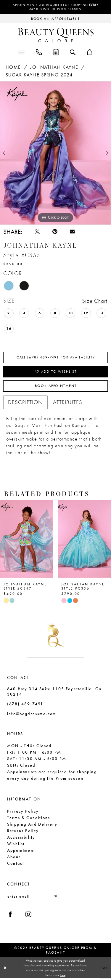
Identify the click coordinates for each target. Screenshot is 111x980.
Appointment (21, 851)
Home (13, 67)
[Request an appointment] (55, 19)
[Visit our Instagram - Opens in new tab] (29, 916)
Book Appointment (56, 387)
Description (25, 403)
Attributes (68, 403)
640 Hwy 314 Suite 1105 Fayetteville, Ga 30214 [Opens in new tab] (54, 693)
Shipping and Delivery (32, 825)
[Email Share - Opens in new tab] (73, 232)
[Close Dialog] (5, 969)
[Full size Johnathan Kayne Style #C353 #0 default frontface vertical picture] (55, 153)
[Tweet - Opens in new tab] (37, 232)
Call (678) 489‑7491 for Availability (56, 358)
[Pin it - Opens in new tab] (56, 232)
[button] (21, 52)
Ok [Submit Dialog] (105, 969)
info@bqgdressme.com (32, 715)
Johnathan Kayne (54, 67)
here (63, 976)
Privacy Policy (23, 812)
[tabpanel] (55, 153)
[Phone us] (39, 52)
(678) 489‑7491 (25, 705)
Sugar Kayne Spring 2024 (39, 75)
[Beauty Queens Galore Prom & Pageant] (56, 35)
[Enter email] (32, 898)
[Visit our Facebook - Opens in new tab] (11, 916)
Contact (16, 864)
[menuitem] (21, 52)
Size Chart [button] (95, 301)
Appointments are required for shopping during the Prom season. (55, 7)
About (14, 858)
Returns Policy (23, 832)
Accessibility (21, 838)
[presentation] (27, 540)
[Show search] (73, 52)
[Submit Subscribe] (55, 898)
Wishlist (16, 845)
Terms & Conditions (29, 819)
